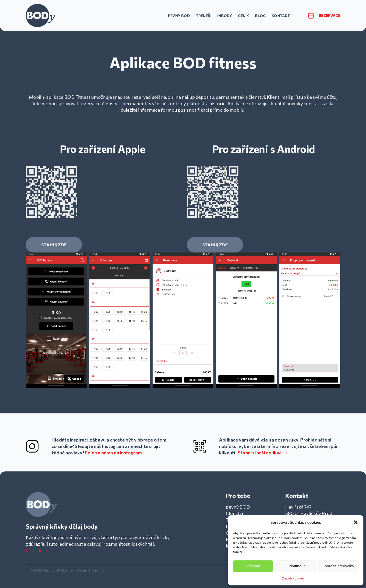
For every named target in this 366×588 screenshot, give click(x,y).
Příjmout (253, 566)
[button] (356, 522)
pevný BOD (179, 16)
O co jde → (37, 550)
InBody (225, 16)
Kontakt (281, 16)
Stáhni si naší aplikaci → (263, 453)
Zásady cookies (293, 578)
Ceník (243, 16)
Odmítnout (296, 566)
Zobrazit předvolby (338, 566)
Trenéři (204, 16)
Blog (260, 16)
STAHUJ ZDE (54, 245)
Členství (234, 513)
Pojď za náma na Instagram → (116, 453)
